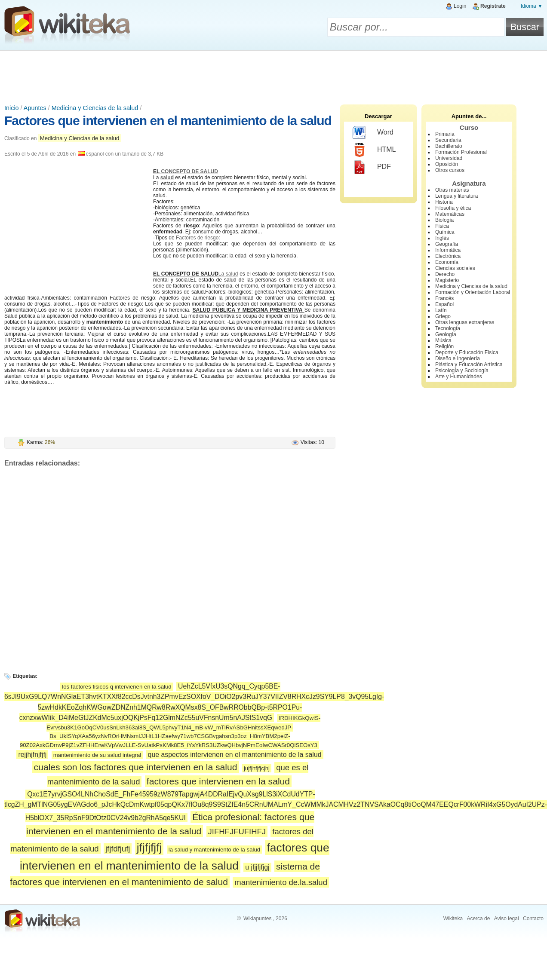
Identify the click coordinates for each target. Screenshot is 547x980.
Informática (448, 250)
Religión (444, 346)
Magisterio (447, 280)
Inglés (442, 238)
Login (460, 6)
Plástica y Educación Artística (469, 364)
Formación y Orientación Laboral (473, 292)
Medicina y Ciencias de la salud (95, 108)
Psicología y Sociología (462, 371)
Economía (447, 262)
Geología (446, 334)
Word (373, 133)
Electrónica (448, 256)
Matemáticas (450, 214)
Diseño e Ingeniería (458, 358)
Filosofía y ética (453, 208)
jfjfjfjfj (149, 848)
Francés (444, 298)
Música (443, 340)
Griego (443, 316)
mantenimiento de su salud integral (97, 755)
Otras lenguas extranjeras (465, 322)
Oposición (447, 164)
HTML (374, 150)
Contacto (533, 919)
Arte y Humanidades (459, 377)
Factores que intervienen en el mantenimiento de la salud (168, 121)
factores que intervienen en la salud (218, 781)
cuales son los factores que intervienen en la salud (136, 767)
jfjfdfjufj (118, 849)
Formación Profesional (461, 152)
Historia (444, 202)
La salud (228, 274)
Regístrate (493, 6)
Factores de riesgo (197, 238)
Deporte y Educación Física (467, 352)
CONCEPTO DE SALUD (189, 171)
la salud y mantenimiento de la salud (214, 850)
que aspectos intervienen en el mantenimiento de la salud (235, 755)
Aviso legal (507, 919)
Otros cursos (450, 170)
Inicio (12, 108)
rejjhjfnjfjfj (32, 755)
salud (167, 178)
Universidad (449, 158)
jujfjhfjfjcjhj (257, 768)
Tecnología (448, 328)
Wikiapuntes (257, 919)
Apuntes (35, 108)
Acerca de (478, 919)
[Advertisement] (273, 74)
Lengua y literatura (456, 196)
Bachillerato (449, 146)
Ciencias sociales (455, 268)
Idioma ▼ (532, 6)
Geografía (447, 244)
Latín (441, 310)
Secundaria (448, 140)
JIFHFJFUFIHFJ (237, 831)
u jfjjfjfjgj (257, 867)
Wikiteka (453, 919)
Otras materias (452, 190)
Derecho (445, 274)
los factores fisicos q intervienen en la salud (117, 687)
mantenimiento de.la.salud (281, 882)
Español (444, 304)
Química (445, 232)
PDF (372, 167)
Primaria (445, 134)
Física (442, 226)
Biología (444, 220)
